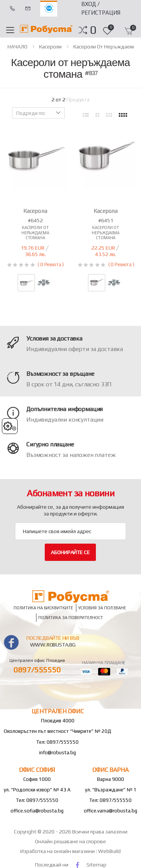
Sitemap (96, 865)
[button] (93, 30)
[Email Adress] (70, 531)
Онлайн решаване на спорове (70, 841)
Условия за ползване (102, 608)
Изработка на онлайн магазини (58, 851)
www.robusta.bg (53, 645)
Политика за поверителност (71, 618)
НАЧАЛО (17, 47)
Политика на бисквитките (43, 608)
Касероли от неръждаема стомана (35, 232)
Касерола (35, 211)
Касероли (50, 47)
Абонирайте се (70, 552)
